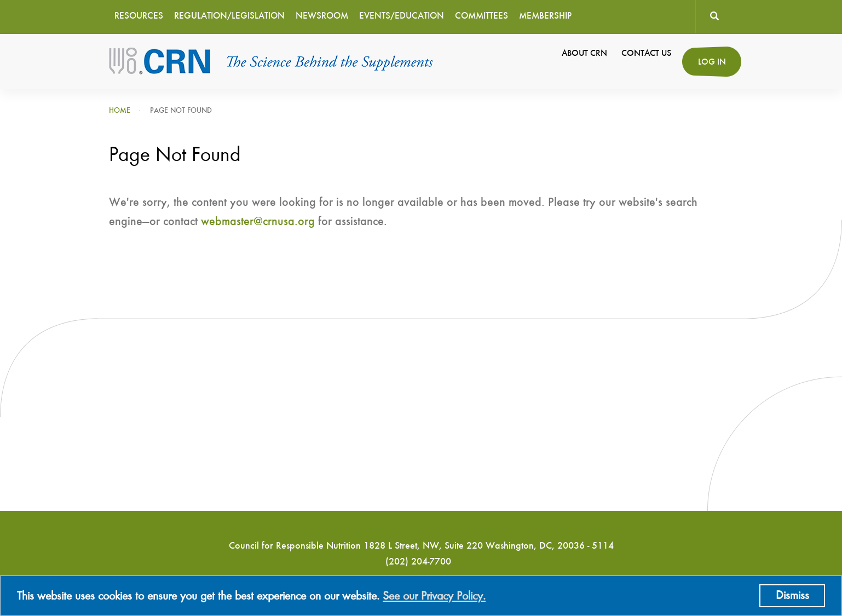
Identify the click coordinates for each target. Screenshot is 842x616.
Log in (712, 62)
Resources (139, 16)
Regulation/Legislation (229, 16)
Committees (481, 16)
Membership (545, 16)
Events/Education (402, 16)
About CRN (584, 54)
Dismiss (792, 596)
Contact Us (646, 54)
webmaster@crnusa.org (258, 222)
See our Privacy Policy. (434, 596)
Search (714, 16)
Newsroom (322, 16)
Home (120, 111)
